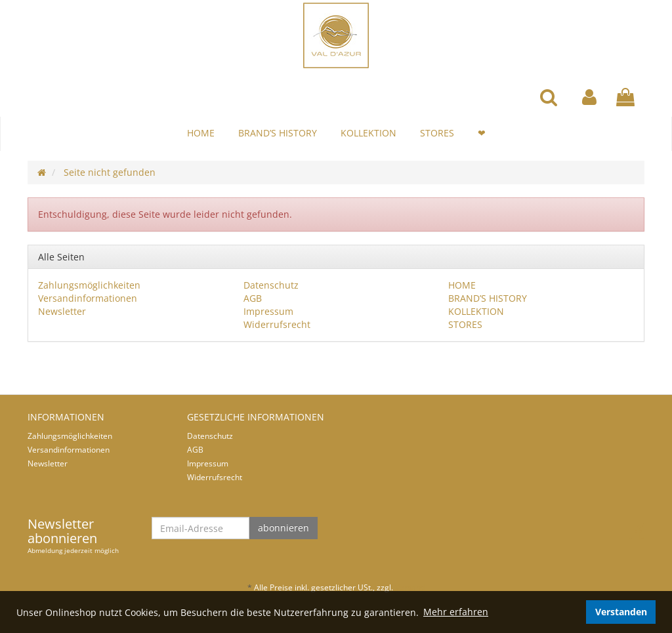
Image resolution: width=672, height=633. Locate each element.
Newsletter (62, 311)
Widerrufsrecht (277, 324)
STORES (437, 133)
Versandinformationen (88, 298)
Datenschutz (271, 285)
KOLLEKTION (368, 133)
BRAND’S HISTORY (278, 133)
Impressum (268, 311)
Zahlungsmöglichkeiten (89, 285)
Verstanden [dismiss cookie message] (621, 612)
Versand (410, 587)
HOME (201, 133)
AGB (253, 298)
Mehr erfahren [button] (456, 612)
